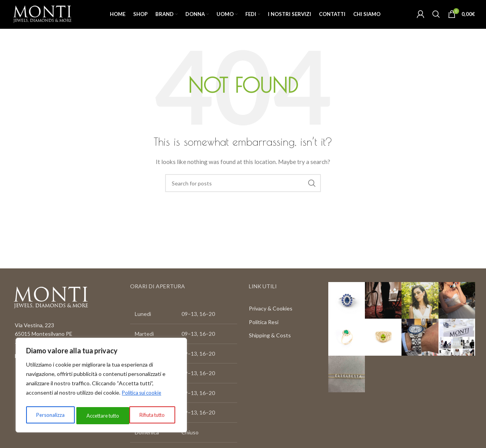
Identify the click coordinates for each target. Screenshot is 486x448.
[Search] (436, 20)
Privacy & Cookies (271, 320)
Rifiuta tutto (97, 415)
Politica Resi (264, 334)
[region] (101, 387)
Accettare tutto (149, 415)
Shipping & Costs (270, 347)
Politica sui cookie (144, 396)
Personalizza (48, 415)
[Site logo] (51, 20)
